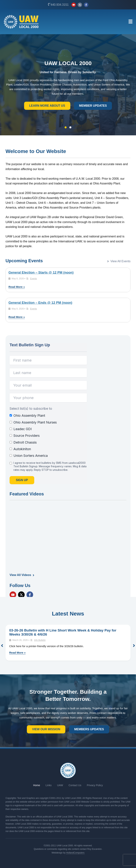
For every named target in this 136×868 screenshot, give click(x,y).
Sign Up (22, 480)
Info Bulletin (40, 640)
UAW (60, 785)
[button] (130, 22)
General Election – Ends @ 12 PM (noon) (40, 303)
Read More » (17, 287)
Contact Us (75, 785)
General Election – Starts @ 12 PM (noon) (41, 273)
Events (34, 279)
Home (37, 785)
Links (49, 785)
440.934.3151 (60, 5)
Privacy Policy (95, 785)
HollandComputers (75, 853)
